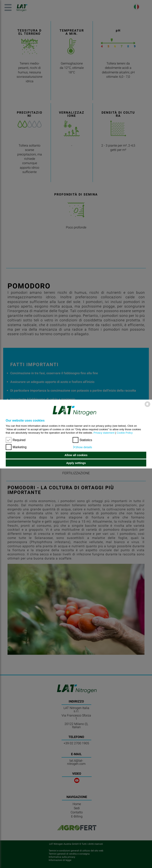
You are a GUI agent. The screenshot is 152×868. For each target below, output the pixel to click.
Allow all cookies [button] (76, 455)
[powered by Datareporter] (147, 407)
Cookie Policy (125, 433)
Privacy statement (104, 433)
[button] (82, 447)
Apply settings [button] (76, 463)
